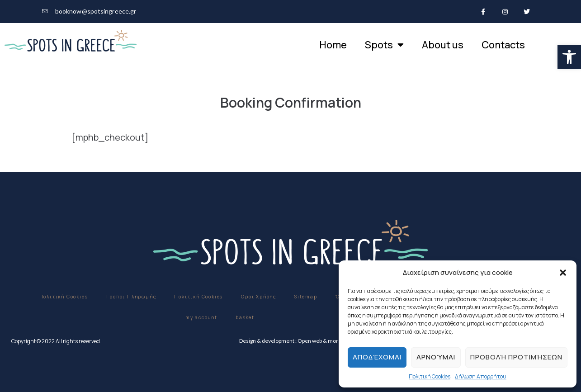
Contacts (503, 45)
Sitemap (306, 297)
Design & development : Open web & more (290, 341)
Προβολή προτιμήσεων (516, 357)
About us (443, 45)
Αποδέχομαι (377, 357)
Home (333, 45)
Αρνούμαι (436, 357)
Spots (384, 45)
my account (201, 317)
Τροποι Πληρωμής (131, 297)
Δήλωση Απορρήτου (481, 376)
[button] (569, 57)
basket (245, 317)
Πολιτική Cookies (430, 376)
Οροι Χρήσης (259, 297)
